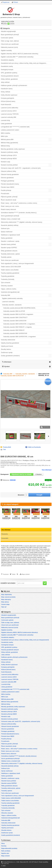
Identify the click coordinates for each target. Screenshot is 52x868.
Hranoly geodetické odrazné (10, 76)
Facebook (6, 574)
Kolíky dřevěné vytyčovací (9, 95)
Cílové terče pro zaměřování (10, 44)
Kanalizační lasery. (7, 89)
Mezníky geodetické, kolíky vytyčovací (13, 149)
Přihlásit (16, 2)
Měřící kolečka (5, 133)
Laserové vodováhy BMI (8, 117)
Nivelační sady (5, 162)
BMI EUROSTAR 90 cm (45, 518)
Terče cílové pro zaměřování (10, 260)
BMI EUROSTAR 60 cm (26, 518)
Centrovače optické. (7, 38)
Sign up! (4, 607)
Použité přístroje (6, 190)
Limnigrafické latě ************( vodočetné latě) (15, 127)
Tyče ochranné (6, 283)
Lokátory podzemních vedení (10, 130)
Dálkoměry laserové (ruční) (9, 47)
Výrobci (7, 366)
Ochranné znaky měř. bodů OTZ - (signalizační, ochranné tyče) (21, 168)
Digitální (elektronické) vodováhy (12, 298)
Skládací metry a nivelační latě (10, 219)
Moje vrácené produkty (8, 597)
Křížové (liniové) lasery (8, 101)
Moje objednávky (7, 594)
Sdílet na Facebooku (34, 447)
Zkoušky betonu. (6, 349)
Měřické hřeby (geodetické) (9, 143)
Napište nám (5, 853)
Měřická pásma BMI (7, 140)
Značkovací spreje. (7, 353)
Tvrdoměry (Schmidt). (8, 279)
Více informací (47, 470)
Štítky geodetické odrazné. (9, 251)
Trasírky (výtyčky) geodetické (10, 273)
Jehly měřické (5, 82)
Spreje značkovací (7, 232)
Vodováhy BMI (5, 295)
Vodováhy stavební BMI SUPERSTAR (15, 333)
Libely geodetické (6, 124)
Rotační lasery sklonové (8, 209)
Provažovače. (5, 194)
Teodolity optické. (6, 257)
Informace (8, 362)
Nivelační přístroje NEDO (9, 159)
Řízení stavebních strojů (8, 200)
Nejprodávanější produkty (9, 848)
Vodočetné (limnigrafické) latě (10, 292)
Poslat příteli (7, 447)
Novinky (4, 846)
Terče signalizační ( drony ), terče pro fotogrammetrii (17, 264)
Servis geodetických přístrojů (10, 216)
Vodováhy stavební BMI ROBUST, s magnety (17, 327)
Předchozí (1, 513)
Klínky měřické (5, 92)
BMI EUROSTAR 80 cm (36, 518)
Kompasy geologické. (8, 98)
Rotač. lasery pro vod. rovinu (10, 206)
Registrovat (6, 2)
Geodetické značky (7, 66)
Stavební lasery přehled (8, 244)
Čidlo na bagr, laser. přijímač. (10, 41)
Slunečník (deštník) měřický (10, 225)
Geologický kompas (7, 70)
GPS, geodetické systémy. (9, 73)
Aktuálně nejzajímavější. (8, 31)
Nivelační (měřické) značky (9, 152)
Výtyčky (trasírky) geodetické (10, 343)
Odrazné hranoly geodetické (10, 174)
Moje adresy (5, 602)
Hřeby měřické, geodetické (9, 79)
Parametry (5, 534)
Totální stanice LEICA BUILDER (11, 267)
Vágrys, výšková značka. (9, 289)
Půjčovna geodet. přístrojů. (9, 197)
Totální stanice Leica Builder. (10, 270)
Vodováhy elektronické (8, 340)
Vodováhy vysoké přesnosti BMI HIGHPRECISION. (19, 308)
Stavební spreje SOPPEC (9, 248)
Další (49, 436)
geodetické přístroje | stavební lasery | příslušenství (15, 12)
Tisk (4, 449)
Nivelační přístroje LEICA (9, 155)
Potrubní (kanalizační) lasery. (10, 184)
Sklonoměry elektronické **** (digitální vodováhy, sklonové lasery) (21, 222)
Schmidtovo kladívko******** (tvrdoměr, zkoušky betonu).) (19, 213)
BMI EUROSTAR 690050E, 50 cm (16, 519)
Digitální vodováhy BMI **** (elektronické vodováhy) (17, 57)
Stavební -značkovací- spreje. (10, 241)
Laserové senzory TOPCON (10, 114)
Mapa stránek (26, 574)
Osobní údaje (5, 604)
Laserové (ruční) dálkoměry (9, 108)
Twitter (14, 574)
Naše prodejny (6, 851)
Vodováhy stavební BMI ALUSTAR (14, 311)
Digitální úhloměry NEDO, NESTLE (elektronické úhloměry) (19, 54)
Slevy (3, 843)
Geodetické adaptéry (7, 60)
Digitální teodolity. (6, 51)
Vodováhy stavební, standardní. (12, 305)
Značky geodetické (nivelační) (10, 356)
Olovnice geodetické (7, 178)
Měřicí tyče (4, 136)
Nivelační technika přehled (9, 165)
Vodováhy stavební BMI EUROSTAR (15, 321)
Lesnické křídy (5, 120)
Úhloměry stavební (7, 286)
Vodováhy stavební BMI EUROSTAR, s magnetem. (19, 324)
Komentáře (5, 538)
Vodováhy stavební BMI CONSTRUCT (15, 318)
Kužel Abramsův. (6, 105)
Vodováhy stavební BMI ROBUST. (14, 330)
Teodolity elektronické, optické (10, 254)
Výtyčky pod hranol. (7, 346)
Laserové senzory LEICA (9, 111)
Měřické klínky (5, 146)
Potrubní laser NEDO (8, 187)
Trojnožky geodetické (8, 276)
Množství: (21, 495)
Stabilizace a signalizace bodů (10, 235)
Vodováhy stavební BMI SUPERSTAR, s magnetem (19, 337)
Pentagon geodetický (7, 181)
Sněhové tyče (5, 229)
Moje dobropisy (6, 599)
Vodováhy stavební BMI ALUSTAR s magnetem (18, 314)
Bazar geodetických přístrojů (10, 35)
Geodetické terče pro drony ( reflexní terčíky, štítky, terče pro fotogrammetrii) (25, 63)
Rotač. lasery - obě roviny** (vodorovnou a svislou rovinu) (19, 203)
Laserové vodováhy (8, 302)
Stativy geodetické (7, 238)
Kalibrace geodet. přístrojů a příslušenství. (14, 85)
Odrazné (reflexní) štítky (8, 171)
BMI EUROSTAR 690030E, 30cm (6, 519)
